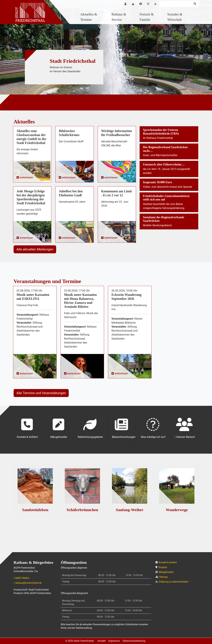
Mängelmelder (59, 428)
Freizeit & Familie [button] (147, 17)
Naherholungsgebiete (90, 428)
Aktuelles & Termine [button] (89, 17)
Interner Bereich (185, 437)
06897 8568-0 (22, 578)
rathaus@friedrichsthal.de (28, 583)
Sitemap (163, 577)
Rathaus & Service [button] (119, 17)
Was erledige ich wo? (153, 428)
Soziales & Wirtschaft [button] (175, 17)
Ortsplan (163, 567)
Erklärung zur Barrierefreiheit (173, 582)
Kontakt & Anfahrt (27, 428)
